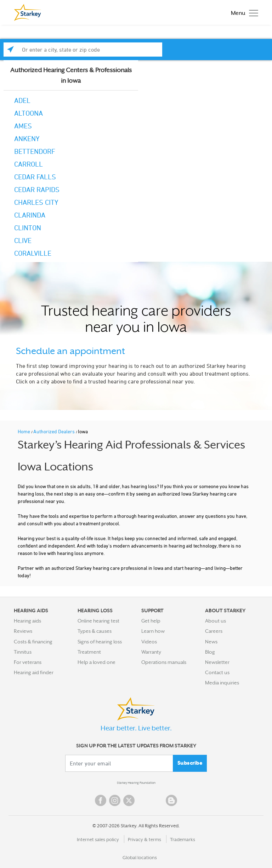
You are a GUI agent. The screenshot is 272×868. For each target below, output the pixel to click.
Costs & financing (33, 642)
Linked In (157, 800)
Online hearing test (98, 621)
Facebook (101, 800)
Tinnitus (23, 652)
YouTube (143, 800)
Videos (149, 642)
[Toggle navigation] (243, 13)
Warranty (151, 652)
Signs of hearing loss (100, 642)
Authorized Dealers (55, 431)
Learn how (153, 631)
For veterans (28, 662)
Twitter (129, 800)
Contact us (217, 672)
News (211, 642)
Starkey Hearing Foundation (136, 783)
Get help (151, 621)
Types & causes (95, 631)
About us (216, 621)
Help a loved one (97, 662)
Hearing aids (27, 621)
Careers (214, 631)
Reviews (23, 631)
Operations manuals (164, 662)
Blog (210, 652)
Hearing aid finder (34, 672)
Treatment (89, 652)
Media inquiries (222, 683)
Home (24, 431)
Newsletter (217, 662)
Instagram (115, 800)
